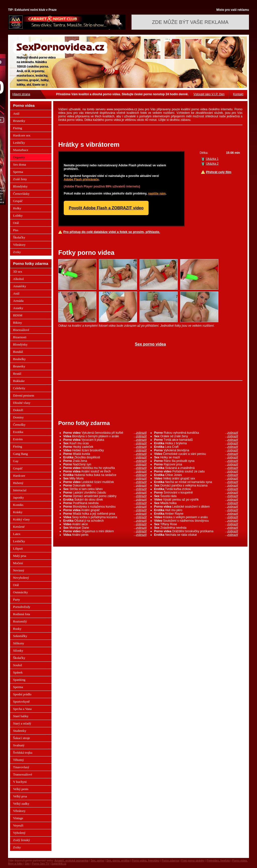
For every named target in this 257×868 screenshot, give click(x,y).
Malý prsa (20, 556)
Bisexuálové (21, 330)
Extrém (18, 439)
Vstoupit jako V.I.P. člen (209, 94)
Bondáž (18, 352)
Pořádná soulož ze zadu (196, 471)
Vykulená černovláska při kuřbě (105, 433)
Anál (16, 113)
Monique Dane (105, 528)
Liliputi (18, 548)
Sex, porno (97, 860)
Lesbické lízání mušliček (105, 482)
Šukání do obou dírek (105, 500)
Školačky (19, 237)
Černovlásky (21, 194)
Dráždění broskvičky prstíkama (196, 531)
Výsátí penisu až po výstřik (196, 500)
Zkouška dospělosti (105, 457)
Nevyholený (21, 578)
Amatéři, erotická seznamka (72, 860)
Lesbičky (19, 143)
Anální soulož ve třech (105, 471)
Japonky (18, 497)
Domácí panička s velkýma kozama (196, 486)
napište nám (157, 194)
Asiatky (18, 308)
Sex (27, 863)
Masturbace (21, 150)
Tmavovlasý (21, 767)
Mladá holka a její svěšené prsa (105, 514)
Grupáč (18, 201)
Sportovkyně (21, 702)
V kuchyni (20, 782)
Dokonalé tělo (105, 486)
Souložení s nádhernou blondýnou (196, 521)
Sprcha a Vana (22, 709)
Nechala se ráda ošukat (196, 535)
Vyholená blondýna (196, 450)
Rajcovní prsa (196, 464)
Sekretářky (20, 636)
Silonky (18, 650)
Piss (16, 230)
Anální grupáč (105, 510)
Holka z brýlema (196, 443)
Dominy (18, 417)
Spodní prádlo (22, 694)
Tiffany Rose (196, 524)
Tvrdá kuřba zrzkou (196, 489)
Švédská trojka (23, 753)
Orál (16, 223)
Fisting (18, 128)
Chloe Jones (196, 475)
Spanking (19, 680)
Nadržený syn (105, 464)
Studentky (20, 731)
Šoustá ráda (196, 496)
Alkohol (18, 279)
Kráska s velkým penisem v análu (196, 517)
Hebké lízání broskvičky (105, 450)
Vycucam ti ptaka (105, 440)
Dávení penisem (24, 395)
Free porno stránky (193, 860)
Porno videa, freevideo (146, 860)
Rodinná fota (22, 614)
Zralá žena (105, 461)
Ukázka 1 (212, 159)
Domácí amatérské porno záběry (105, 496)
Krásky (18, 512)
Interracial (20, 490)
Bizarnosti (20, 337)
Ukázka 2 (212, 164)
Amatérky (20, 286)
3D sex (18, 272)
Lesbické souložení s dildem (196, 507)
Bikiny (17, 323)
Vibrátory (19, 245)
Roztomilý (20, 621)
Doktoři (18, 410)
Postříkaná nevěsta (105, 503)
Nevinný (19, 570)
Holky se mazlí (196, 457)
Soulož (18, 665)
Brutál (17, 374)
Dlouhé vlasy (22, 403)
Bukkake (19, 381)
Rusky (17, 629)
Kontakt (238, 94)
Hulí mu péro (196, 510)
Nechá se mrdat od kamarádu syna (196, 482)
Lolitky (18, 215)
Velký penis (21, 789)
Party (16, 599)
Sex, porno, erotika (118, 860)
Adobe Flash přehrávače (81, 179)
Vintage (18, 818)
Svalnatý (19, 745)
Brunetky (19, 121)
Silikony (19, 643)
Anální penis (105, 535)
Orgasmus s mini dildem (105, 531)
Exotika (18, 432)
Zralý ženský (22, 840)
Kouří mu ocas (105, 443)
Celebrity (19, 388)
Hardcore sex (22, 135)
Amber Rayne (196, 514)
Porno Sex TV (40, 863)
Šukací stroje (22, 738)
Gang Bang (20, 454)
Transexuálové (23, 774)
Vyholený (19, 833)
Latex (17, 534)
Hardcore (19, 476)
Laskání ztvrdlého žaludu (105, 493)
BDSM (18, 315)
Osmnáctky (20, 592)
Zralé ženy (20, 179)
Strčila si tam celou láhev (105, 489)
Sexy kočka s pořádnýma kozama (105, 517)
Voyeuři (18, 825)
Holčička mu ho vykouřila (105, 468)
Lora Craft (196, 447)
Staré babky (21, 716)
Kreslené (19, 527)
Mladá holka (196, 503)
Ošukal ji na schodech (105, 521)
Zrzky (17, 252)
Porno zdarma (170, 860)
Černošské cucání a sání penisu (196, 454)
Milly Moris (105, 478)
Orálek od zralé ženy (196, 436)
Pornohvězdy (22, 607)
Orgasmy (19, 157)
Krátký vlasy (21, 519)
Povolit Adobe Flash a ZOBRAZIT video (106, 208)
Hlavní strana (21, 94)
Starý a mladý (22, 723)
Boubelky (19, 359)
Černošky (19, 425)
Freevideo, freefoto (218, 860)
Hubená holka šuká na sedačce (105, 475)
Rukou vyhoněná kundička (196, 433)
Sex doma (20, 164)
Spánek (18, 672)
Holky (17, 208)
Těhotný (18, 760)
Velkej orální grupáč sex (196, 478)
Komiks (18, 505)
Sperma (18, 172)
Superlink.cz (59, 863)
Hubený (18, 483)
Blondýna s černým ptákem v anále (105, 436)
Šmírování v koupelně (196, 493)
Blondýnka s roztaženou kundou (105, 507)
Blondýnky (20, 186)
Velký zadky (21, 804)
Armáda (18, 301)
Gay (16, 461)
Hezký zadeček (105, 447)
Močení (18, 563)
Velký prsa (20, 796)
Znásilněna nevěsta (196, 528)
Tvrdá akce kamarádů (196, 440)
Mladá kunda (105, 454)
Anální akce (105, 524)
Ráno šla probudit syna (196, 461)
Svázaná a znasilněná (196, 468)
